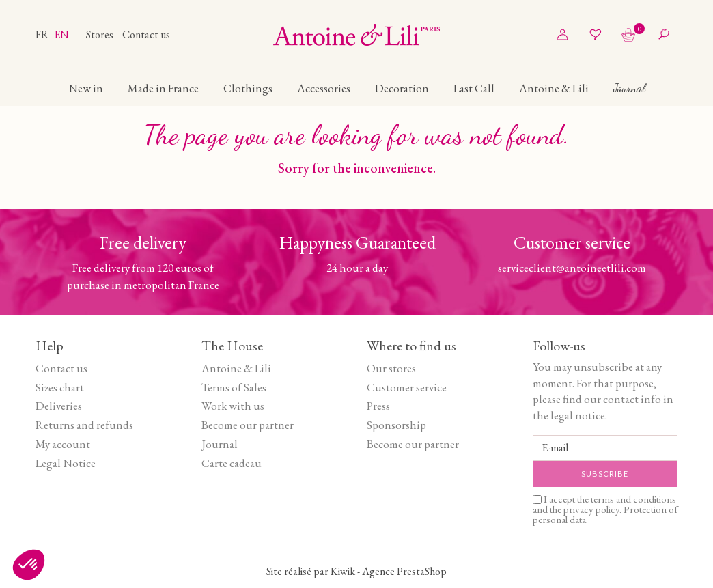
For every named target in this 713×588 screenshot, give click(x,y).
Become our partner (248, 425)
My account (63, 444)
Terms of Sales (234, 387)
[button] (29, 565)
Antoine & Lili (236, 368)
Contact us (146, 34)
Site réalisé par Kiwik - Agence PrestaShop (356, 571)
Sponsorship (396, 425)
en (61, 34)
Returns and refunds (84, 425)
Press (378, 406)
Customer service (407, 387)
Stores (101, 34)
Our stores (391, 368)
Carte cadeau (232, 463)
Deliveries (59, 406)
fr (43, 34)
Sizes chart (60, 387)
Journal (220, 444)
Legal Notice (66, 463)
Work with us (233, 406)
